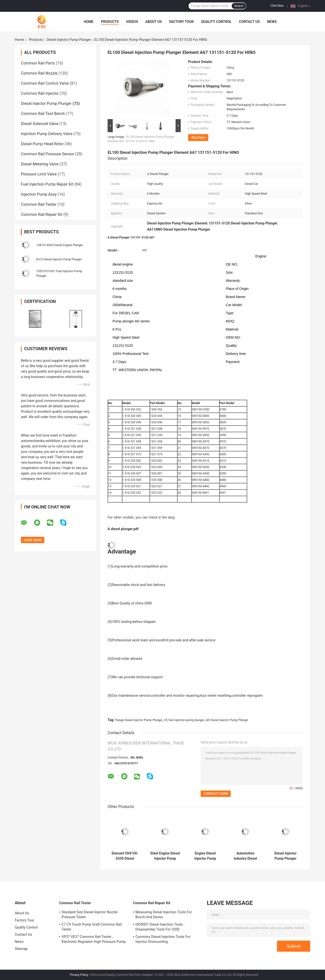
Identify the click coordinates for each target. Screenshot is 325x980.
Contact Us (249, 22)
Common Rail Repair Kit (42, 214)
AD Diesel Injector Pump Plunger (227, 720)
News (272, 22)
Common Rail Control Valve (45, 83)
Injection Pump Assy (39, 194)
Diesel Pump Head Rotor (42, 144)
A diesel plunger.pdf (123, 529)
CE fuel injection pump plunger (184, 720)
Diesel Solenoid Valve (40, 124)
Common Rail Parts (38, 63)
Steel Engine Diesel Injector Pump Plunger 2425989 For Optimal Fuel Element (165, 856)
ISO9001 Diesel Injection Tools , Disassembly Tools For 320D (160, 927)
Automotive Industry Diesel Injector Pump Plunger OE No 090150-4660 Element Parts (245, 856)
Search (239, 6)
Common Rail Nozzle (39, 73)
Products (110, 22)
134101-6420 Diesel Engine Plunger (59, 245)
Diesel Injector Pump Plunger (69, 40)
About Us (154, 22)
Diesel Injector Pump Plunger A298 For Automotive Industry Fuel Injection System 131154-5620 (285, 856)
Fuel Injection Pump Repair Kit (47, 184)
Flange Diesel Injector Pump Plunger (139, 720)
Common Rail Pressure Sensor (48, 154)
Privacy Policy (79, 975)
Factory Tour (181, 22)
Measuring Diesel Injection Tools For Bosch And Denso (164, 915)
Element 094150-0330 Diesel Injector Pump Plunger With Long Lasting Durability (125, 856)
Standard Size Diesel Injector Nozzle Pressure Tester (89, 915)
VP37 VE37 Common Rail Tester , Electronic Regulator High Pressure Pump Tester (94, 940)
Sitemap (21, 949)
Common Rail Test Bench (43, 114)
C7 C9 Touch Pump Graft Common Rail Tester (92, 927)
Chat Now (277, 6)
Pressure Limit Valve (39, 174)
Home (89, 22)
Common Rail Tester (39, 204)
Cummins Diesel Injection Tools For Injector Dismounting (163, 939)
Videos (132, 22)
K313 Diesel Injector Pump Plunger (59, 259)
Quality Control (216, 22)
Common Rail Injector (40, 93)
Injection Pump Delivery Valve (47, 134)
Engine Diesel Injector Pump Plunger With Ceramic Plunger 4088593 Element (205, 856)
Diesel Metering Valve (40, 164)
